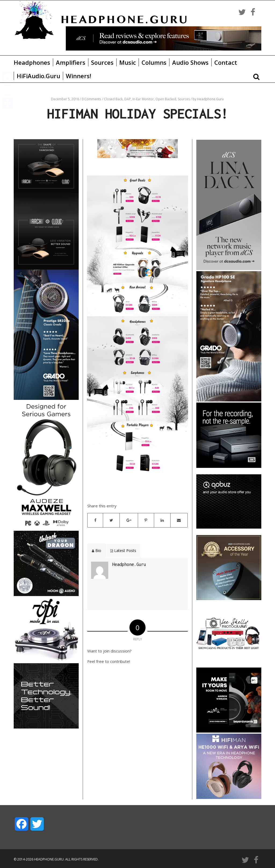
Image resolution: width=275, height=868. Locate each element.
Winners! (78, 76)
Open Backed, (167, 99)
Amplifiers (71, 62)
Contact (226, 62)
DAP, (128, 99)
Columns (154, 62)
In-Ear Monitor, (144, 99)
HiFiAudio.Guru (38, 76)
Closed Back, (114, 99)
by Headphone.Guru (208, 99)
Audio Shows (190, 62)
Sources (102, 62)
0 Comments (91, 99)
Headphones (32, 62)
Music (128, 62)
